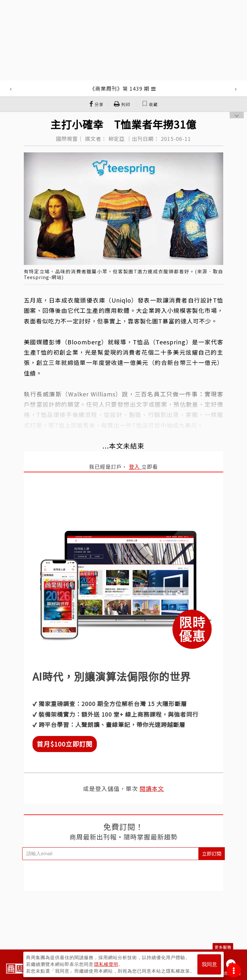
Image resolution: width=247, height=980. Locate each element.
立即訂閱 (212, 853)
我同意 (209, 964)
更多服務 (223, 947)
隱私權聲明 (106, 964)
